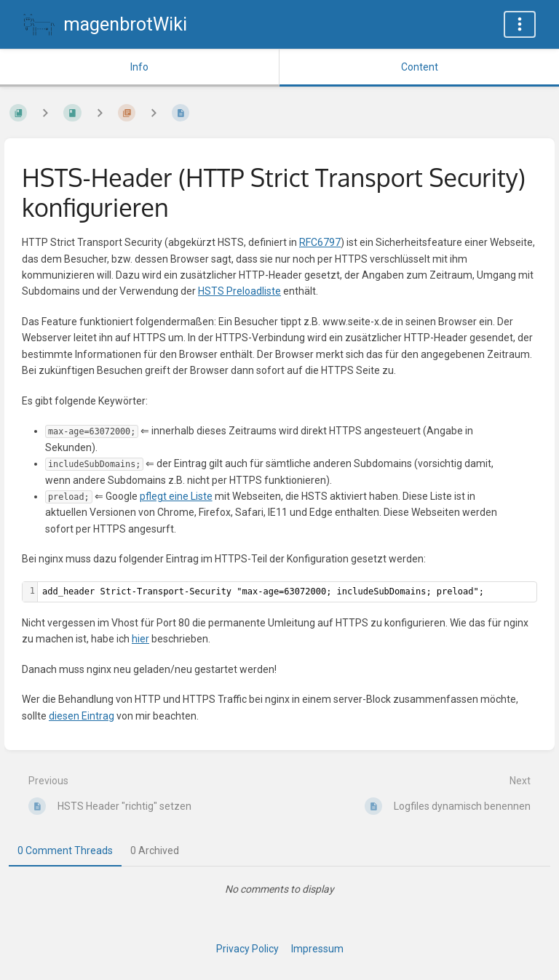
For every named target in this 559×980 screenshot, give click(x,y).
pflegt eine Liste (176, 496)
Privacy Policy (247, 949)
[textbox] (287, 592)
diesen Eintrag (82, 716)
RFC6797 (320, 242)
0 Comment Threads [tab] (65, 850)
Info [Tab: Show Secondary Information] (139, 67)
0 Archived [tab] (155, 850)
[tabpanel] (279, 889)
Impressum (317, 949)
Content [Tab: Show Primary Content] (420, 67)
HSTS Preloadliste (239, 291)
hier (140, 639)
